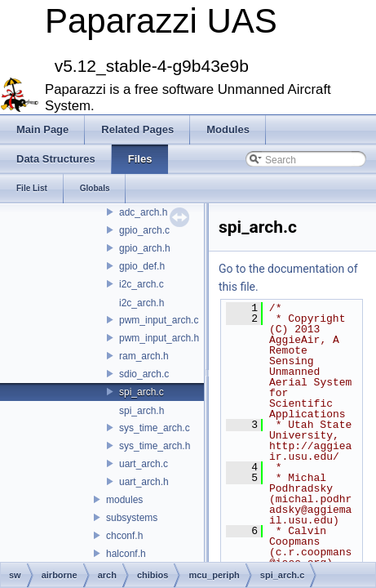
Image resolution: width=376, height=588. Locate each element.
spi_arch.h (142, 411)
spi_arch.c (142, 392)
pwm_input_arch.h (159, 338)
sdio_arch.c (144, 374)
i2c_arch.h (142, 303)
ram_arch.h (144, 356)
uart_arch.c (144, 464)
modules (124, 500)
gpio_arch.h (145, 248)
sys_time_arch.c (155, 428)
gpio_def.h (142, 266)
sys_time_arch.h (155, 446)
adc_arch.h (143, 212)
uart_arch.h (144, 482)
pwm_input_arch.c (159, 320)
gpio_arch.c (144, 230)
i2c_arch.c (142, 284)
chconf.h (124, 536)
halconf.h (126, 554)
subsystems (132, 518)
